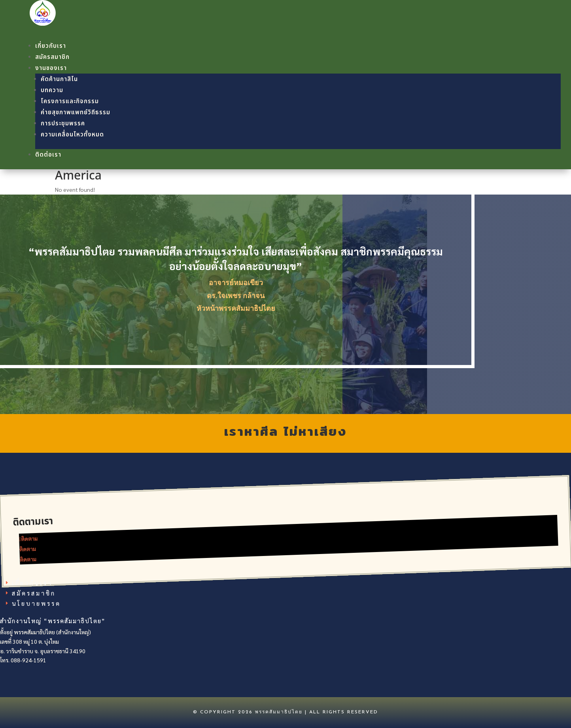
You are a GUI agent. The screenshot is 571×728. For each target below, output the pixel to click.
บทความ (52, 90)
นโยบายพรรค (36, 603)
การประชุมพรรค (63, 124)
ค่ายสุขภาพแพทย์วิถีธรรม (76, 113)
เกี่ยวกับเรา (51, 46)
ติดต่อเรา (48, 155)
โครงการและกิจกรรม (70, 101)
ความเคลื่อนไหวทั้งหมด (72, 135)
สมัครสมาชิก (52, 57)
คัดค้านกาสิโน (59, 79)
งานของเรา (51, 68)
